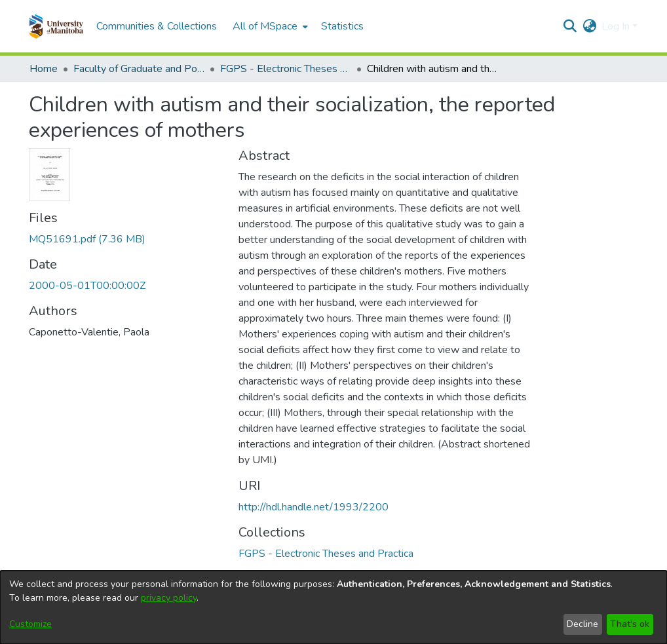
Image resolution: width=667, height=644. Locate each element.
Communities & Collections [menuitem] (157, 26)
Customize (30, 624)
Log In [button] (617, 26)
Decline (582, 624)
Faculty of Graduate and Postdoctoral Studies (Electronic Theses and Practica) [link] (139, 69)
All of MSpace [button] (265, 26)
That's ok (630, 624)
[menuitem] (269, 26)
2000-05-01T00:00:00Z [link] (87, 286)
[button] (56, 26)
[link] (87, 239)
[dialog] (333, 607)
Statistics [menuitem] (342, 26)
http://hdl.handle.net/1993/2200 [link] (314, 507)
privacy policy (169, 598)
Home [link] (44, 69)
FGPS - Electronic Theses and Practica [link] (286, 69)
